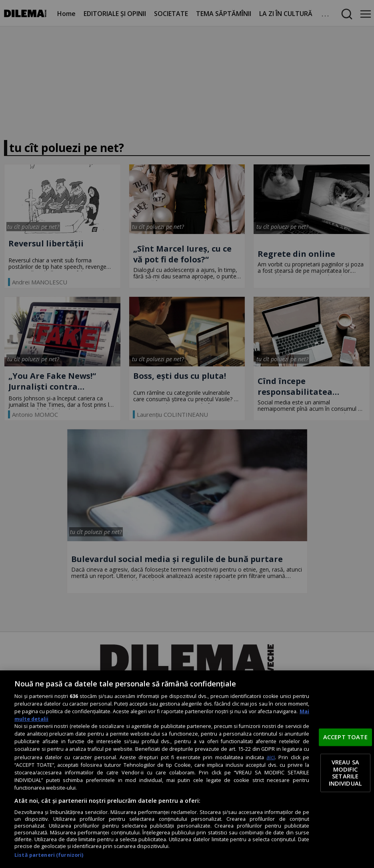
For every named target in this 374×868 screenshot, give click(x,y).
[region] (187, 769)
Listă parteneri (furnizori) (49, 855)
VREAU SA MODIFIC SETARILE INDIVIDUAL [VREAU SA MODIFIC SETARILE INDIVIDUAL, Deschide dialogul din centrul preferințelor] (345, 773)
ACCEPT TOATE (345, 737)
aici (271, 757)
